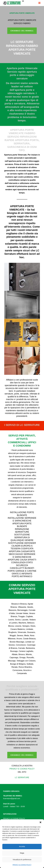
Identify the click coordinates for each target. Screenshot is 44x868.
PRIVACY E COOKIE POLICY (22, 769)
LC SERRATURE (22, 777)
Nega (22, 853)
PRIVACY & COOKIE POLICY (22, 865)
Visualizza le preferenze (22, 859)
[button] (40, 822)
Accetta (22, 846)
